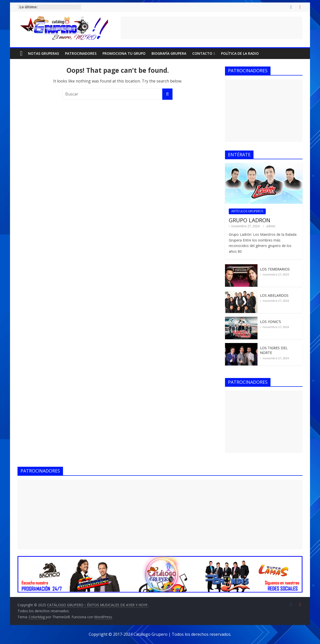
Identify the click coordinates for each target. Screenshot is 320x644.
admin (271, 226)
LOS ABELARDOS (274, 295)
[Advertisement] (211, 28)
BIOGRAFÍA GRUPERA (169, 53)
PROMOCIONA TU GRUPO (124, 53)
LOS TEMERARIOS (275, 269)
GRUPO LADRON (249, 220)
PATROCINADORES (81, 53)
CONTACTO (202, 53)
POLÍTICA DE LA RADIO (240, 53)
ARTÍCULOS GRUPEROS (247, 211)
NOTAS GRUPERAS (43, 53)
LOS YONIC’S (270, 322)
